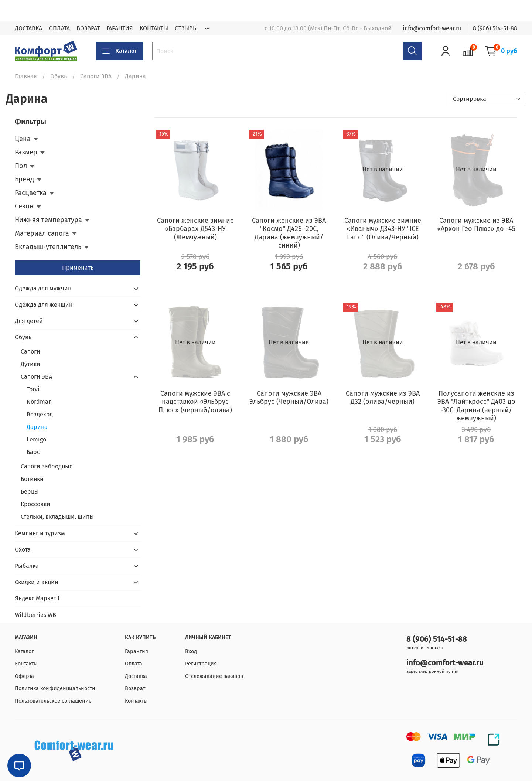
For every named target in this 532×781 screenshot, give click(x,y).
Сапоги (30, 352)
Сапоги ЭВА (96, 76)
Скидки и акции (37, 582)
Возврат (135, 688)
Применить (78, 268)
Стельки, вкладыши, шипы (57, 517)
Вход (191, 652)
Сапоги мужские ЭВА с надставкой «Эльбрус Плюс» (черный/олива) (195, 402)
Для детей (29, 321)
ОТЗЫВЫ (186, 28)
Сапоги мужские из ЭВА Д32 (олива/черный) (383, 398)
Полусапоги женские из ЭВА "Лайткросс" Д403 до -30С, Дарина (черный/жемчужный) (476, 406)
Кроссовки (35, 504)
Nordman (39, 402)
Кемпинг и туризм (40, 533)
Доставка (136, 676)
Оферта (24, 676)
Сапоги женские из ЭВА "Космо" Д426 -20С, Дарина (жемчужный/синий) (289, 233)
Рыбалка (27, 566)
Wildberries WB (35, 615)
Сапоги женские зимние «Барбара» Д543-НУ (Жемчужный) (195, 229)
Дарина (37, 427)
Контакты (26, 664)
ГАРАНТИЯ (120, 28)
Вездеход (40, 414)
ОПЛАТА (59, 28)
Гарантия (137, 652)
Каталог (120, 51)
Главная (26, 76)
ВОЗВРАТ (88, 28)
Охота (23, 550)
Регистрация (201, 664)
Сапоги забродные (47, 466)
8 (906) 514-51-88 (495, 28)
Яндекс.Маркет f (37, 598)
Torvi (33, 389)
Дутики (30, 364)
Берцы (30, 492)
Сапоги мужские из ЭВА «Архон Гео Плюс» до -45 (476, 225)
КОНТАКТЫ (154, 28)
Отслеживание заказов (214, 676)
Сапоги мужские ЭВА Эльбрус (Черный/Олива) (289, 398)
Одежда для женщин (44, 305)
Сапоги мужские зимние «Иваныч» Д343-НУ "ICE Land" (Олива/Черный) (383, 229)
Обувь (59, 76)
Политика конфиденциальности (55, 688)
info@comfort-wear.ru (432, 28)
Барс (33, 452)
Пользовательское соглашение (53, 701)
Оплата (134, 664)
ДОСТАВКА (28, 28)
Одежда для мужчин (43, 288)
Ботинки (32, 479)
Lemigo (36, 439)
